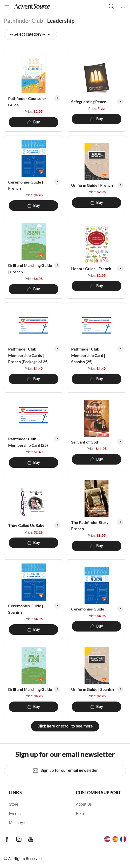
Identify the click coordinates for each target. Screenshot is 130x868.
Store (14, 804)
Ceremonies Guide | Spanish (26, 609)
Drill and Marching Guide (30, 689)
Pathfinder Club (24, 21)
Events (15, 814)
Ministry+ (17, 823)
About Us (84, 804)
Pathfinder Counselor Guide (27, 102)
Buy (34, 122)
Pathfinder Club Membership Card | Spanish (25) (88, 355)
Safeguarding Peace (89, 102)
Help (80, 814)
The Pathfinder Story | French (91, 526)
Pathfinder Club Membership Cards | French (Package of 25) (28, 355)
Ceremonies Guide (88, 609)
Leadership (61, 21)
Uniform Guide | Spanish (93, 689)
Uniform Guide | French (92, 185)
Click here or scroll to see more (65, 726)
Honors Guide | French (91, 269)
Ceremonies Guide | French (26, 185)
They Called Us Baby (26, 525)
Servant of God (85, 442)
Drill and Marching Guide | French (30, 269)
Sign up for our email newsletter (65, 771)
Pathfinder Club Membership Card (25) (28, 442)
